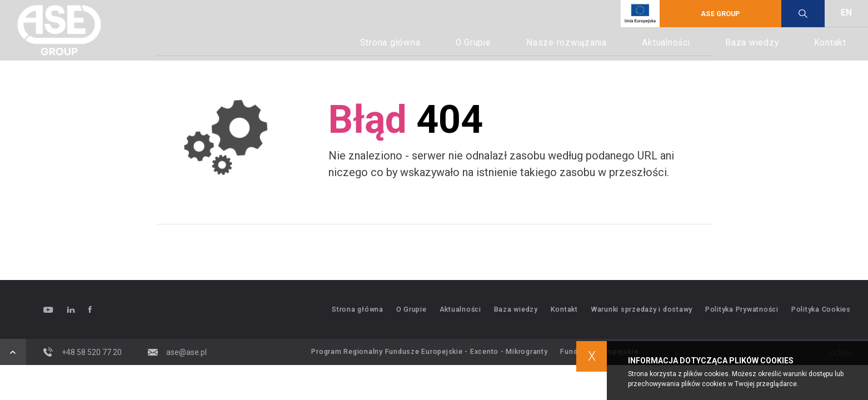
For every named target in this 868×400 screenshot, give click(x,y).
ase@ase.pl (178, 352)
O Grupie (473, 43)
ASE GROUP (720, 14)
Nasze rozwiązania (567, 43)
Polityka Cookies (821, 309)
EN (846, 13)
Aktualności (666, 43)
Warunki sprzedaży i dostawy (642, 309)
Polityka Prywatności (742, 309)
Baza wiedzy (752, 43)
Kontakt (830, 43)
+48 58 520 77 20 (83, 352)
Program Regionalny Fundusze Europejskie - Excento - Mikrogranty (429, 351)
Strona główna (390, 43)
